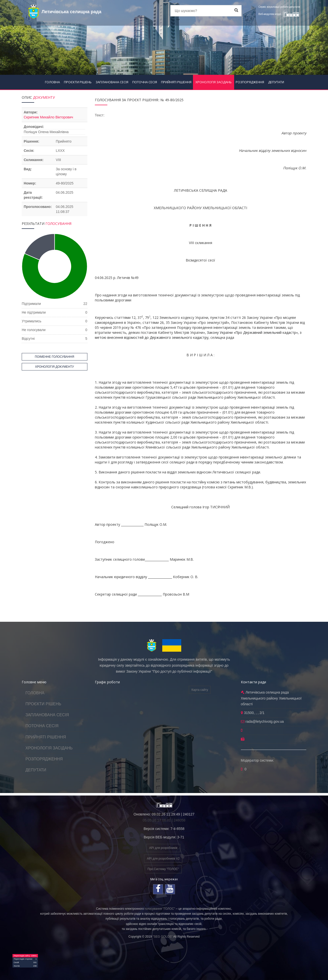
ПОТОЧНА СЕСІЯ (145, 82)
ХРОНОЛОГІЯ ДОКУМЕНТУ (54, 367)
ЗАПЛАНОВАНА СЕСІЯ (112, 82)
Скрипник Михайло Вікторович (48, 117)
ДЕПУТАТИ (276, 82)
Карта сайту (200, 690)
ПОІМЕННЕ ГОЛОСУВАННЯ (54, 357)
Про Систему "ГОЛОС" (163, 869)
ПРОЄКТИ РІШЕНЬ (78, 82)
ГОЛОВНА (52, 82)
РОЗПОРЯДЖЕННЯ (250, 82)
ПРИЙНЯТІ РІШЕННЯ (176, 82)
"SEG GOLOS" (163, 937)
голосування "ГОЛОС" (160, 909)
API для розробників (163, 848)
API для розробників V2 (163, 859)
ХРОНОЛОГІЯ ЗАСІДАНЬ (214, 82)
